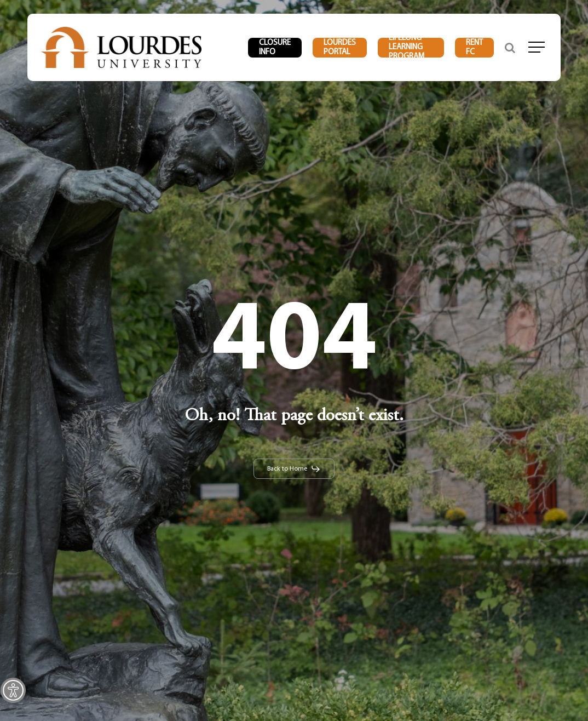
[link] (13, 690)
